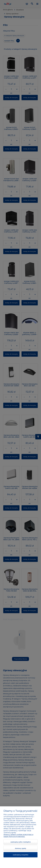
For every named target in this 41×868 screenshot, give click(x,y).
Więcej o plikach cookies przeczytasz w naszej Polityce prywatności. (18, 835)
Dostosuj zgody (20, 848)
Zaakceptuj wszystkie (21, 855)
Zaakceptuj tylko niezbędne (21, 842)
